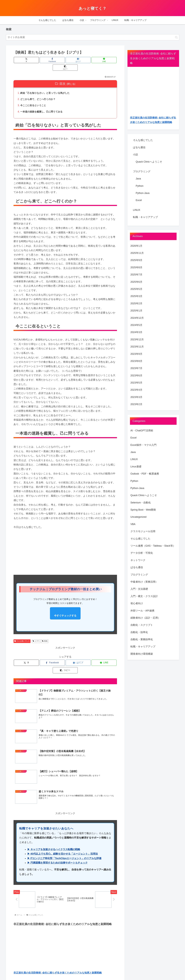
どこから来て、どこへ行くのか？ (39, 92)
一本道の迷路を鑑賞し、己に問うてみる (43, 105)
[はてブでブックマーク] (65, 60)
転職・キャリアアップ (145, 217)
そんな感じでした (22, 634)
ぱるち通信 (139, 147)
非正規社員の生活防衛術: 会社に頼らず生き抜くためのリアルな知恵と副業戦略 (58, 959)
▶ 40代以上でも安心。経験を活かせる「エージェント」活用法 (63, 840)
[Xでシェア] (30, 60)
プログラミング (142, 171)
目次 (62, 76)
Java (138, 179)
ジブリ (36, 634)
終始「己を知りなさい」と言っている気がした (47, 86)
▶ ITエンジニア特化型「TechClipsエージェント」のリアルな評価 (64, 844)
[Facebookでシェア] (48, 60)
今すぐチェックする (65, 609)
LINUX (137, 210)
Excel (139, 200)
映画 (45, 634)
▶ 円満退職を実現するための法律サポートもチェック (57, 849)
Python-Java (143, 193)
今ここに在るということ (34, 98)
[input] (93, 37)
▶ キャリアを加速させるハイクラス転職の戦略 (54, 836)
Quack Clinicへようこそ (149, 162)
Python (140, 186)
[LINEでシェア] (83, 60)
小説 (135, 155)
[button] (176, 37)
